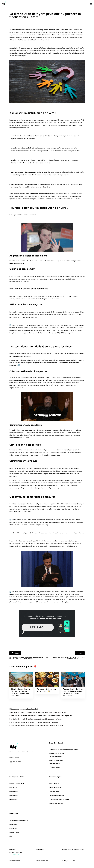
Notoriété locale (55, 784)
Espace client (14, 758)
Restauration (14, 796)
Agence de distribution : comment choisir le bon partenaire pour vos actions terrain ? (38, 712)
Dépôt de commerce (56, 760)
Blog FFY (12, 836)
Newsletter (13, 828)
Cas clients (13, 824)
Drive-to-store (54, 792)
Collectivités (14, 792)
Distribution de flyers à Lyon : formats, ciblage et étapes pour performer (34, 722)
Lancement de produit (57, 796)
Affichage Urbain (55, 767)
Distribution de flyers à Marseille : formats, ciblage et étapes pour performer (36, 719)
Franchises (13, 799)
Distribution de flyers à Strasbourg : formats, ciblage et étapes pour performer (36, 726)
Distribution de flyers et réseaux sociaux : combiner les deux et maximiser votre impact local (41, 716)
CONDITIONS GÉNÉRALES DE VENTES (73, 850)
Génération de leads (56, 803)
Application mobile (16, 762)
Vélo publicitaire (55, 764)
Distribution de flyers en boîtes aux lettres (64, 750)
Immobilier (13, 788)
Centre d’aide (14, 832)
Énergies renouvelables (17, 784)
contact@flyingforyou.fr (16, 855)
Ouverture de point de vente (59, 799)
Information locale (55, 788)
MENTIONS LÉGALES (42, 861)
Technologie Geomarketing (19, 820)
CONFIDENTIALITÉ (15, 861)
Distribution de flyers (56, 753)
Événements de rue (56, 757)
